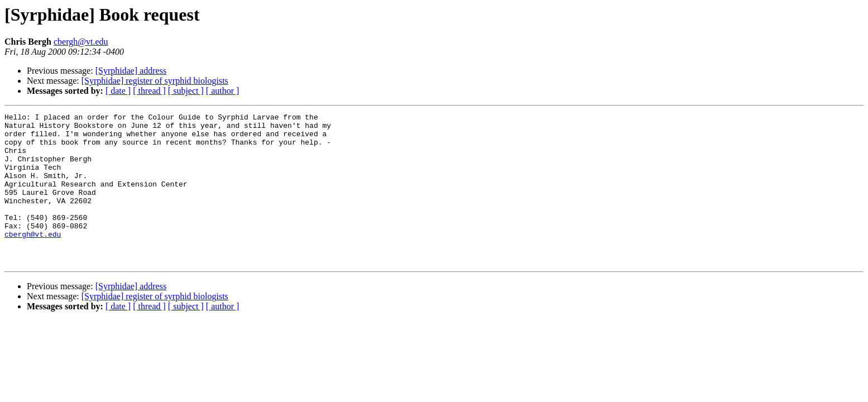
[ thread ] (149, 91)
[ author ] (223, 91)
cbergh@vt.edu (81, 42)
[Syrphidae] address (131, 71)
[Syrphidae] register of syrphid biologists (155, 81)
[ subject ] (186, 91)
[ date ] (118, 91)
